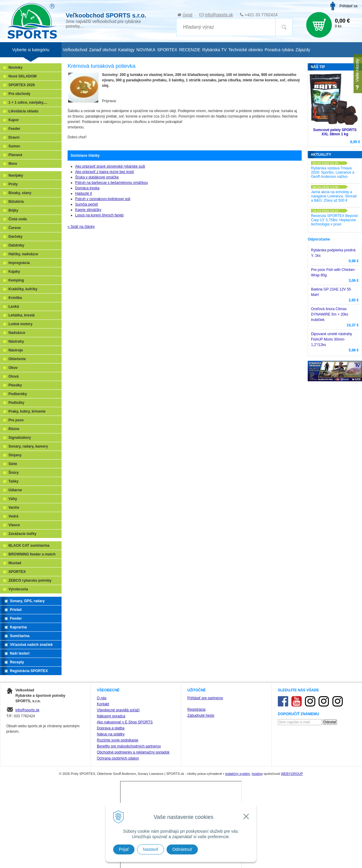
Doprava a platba (111, 728)
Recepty (17, 662)
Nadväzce (17, 333)
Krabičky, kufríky (23, 289)
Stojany (15, 455)
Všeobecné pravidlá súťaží (118, 710)
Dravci (14, 137)
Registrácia (196, 709)
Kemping (16, 280)
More (13, 164)
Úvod (187, 15)
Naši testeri (20, 653)
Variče (14, 508)
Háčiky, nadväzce (23, 254)
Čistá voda (18, 219)
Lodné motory (21, 324)
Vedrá (13, 516)
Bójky (13, 210)
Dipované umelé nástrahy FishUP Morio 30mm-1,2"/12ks (332, 339)
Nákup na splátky (111, 734)
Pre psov (16, 420)
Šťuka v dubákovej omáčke (97, 177)
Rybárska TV (214, 50)
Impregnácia (19, 263)
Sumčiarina (20, 636)
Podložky (16, 403)
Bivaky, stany (20, 193)
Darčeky (16, 237)
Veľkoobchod (75, 50)
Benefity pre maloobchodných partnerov (129, 746)
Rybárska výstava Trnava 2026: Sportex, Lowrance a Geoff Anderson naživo (333, 172)
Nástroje (16, 350)
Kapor (14, 120)
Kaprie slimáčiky (88, 210)
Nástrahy (16, 341)
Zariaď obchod (103, 50)
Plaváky (15, 385)
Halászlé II (84, 193)
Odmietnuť (182, 849)
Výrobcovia (18, 589)
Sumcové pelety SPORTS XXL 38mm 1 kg (335, 132)
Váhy (13, 499)
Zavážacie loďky (22, 534)
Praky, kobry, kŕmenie (27, 411)
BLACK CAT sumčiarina (29, 546)
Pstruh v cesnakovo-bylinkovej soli (103, 199)
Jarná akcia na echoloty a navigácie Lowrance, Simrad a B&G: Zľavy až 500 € (334, 196)
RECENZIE (190, 50)
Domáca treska (87, 188)
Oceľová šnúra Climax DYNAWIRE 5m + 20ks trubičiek (330, 314)
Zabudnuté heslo (201, 715)
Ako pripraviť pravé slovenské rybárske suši (110, 166)
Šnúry (14, 473)
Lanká (14, 307)
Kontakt (103, 704)
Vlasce (14, 525)
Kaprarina (18, 627)
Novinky (16, 68)
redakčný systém (238, 774)
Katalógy (126, 50)
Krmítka (15, 298)
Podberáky (18, 394)
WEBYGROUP (292, 774)
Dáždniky (16, 245)
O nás (102, 698)
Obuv (13, 368)
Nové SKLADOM (22, 76)
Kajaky (14, 272)
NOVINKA (146, 50)
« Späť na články (81, 227)
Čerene (15, 228)
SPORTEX (17, 572)
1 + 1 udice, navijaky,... (28, 102)
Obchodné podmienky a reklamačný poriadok (133, 752)
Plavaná (15, 155)
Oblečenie (17, 359)
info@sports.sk (219, 15)
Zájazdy (303, 50)
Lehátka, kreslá (22, 315)
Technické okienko (246, 50)
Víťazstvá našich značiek (31, 645)
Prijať (124, 849)
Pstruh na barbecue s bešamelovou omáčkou (111, 183)
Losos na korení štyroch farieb (99, 215)
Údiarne (15, 490)
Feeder (14, 129)
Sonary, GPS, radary (27, 601)
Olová (13, 376)
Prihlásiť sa (348, 6)
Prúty (13, 184)
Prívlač (16, 610)
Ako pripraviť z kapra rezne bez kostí (105, 172)
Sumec (14, 146)
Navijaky (16, 175)
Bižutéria (16, 202)
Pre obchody (19, 94)
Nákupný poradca (111, 716)
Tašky (13, 481)
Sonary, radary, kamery (28, 446)
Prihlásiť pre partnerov (205, 698)
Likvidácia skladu (23, 111)
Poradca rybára (279, 50)
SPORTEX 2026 (22, 85)
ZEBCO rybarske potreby (30, 580)
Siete (13, 464)
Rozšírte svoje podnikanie (117, 740)
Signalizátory (20, 438)
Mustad (15, 563)
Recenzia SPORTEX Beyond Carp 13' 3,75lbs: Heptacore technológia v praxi (334, 220)
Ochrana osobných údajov (118, 758)
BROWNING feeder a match (32, 554)
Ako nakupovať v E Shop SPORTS (125, 722)
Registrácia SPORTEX (29, 671)
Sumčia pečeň (87, 204)
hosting (257, 774)
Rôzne (14, 429)
